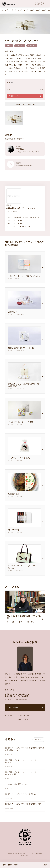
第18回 (20, 10)
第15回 (38, 10)
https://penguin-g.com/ (22, 227)
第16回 (32, 10)
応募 (45, 865)
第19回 (14, 10)
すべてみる (39, 740)
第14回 (44, 10)
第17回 (26, 10)
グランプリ (5, 10)
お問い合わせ (13, 708)
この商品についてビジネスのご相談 (25, 104)
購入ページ (15, 96)
